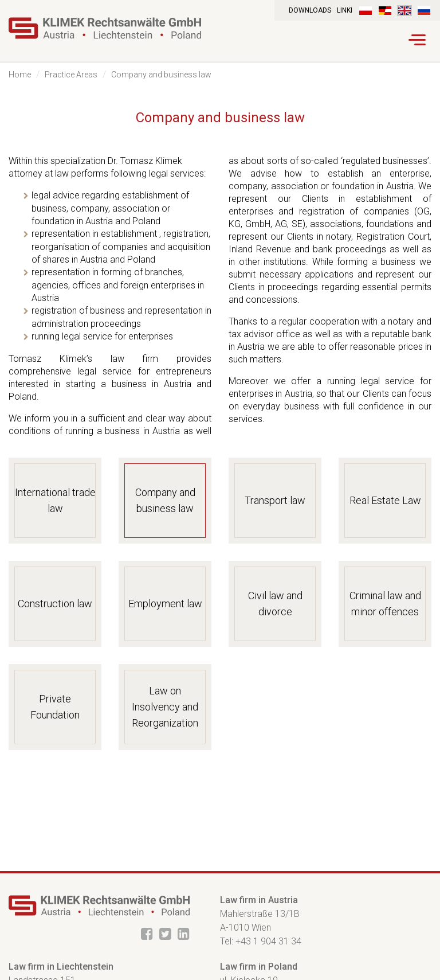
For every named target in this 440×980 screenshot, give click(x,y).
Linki (345, 10)
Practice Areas (71, 75)
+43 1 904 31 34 (268, 941)
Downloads (310, 10)
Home (20, 75)
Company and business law (161, 75)
